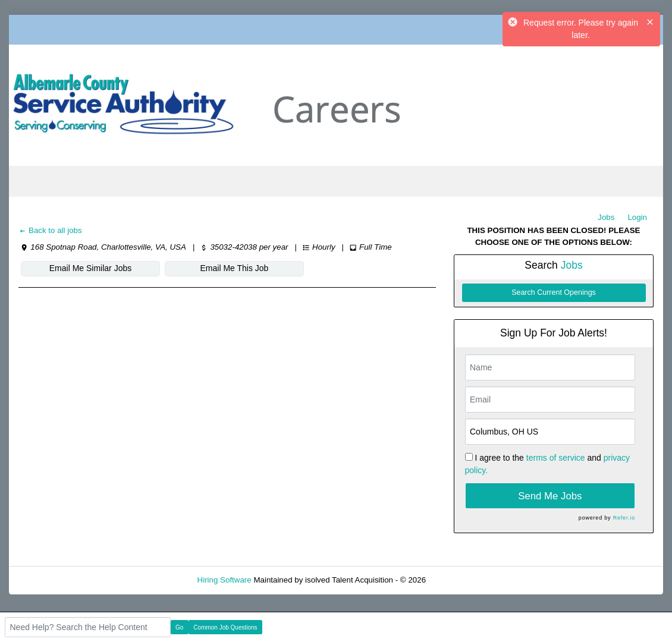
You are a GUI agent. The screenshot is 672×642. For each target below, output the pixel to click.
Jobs (606, 217)
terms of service (556, 458)
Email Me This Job (235, 268)
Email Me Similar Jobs (90, 268)
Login (637, 217)
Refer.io (624, 518)
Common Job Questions (225, 627)
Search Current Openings (554, 292)
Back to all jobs (50, 230)
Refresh (461, 580)
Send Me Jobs (550, 496)
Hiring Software (224, 580)
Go (179, 627)
